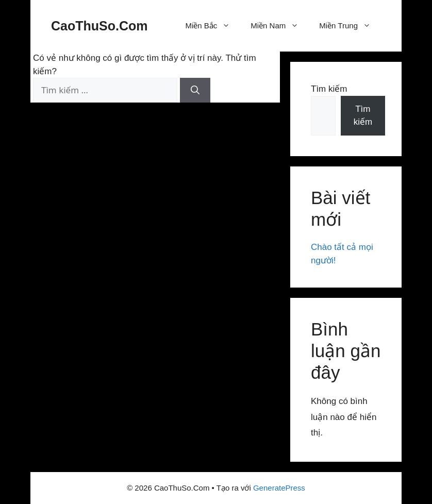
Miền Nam (280, 26)
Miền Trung (350, 26)
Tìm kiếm (329, 89)
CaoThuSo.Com (99, 26)
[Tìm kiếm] (195, 90)
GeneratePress (279, 488)
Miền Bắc (213, 26)
